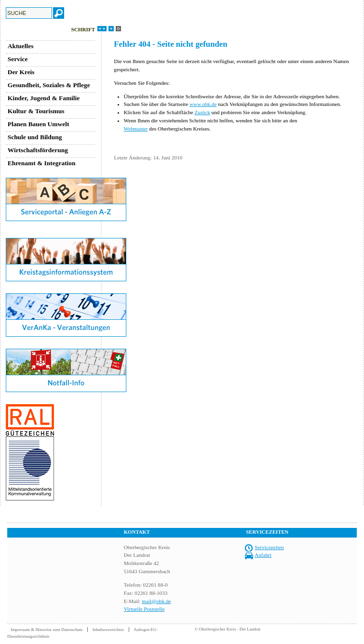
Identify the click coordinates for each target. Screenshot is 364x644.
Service (18, 59)
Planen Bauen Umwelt (39, 124)
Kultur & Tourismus (36, 111)
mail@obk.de (156, 601)
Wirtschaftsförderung (38, 150)
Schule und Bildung (35, 137)
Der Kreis (21, 72)
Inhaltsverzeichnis (108, 630)
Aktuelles (21, 46)
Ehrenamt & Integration (42, 163)
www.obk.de (203, 104)
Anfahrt (263, 555)
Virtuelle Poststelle (144, 609)
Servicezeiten (269, 547)
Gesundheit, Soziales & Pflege (49, 85)
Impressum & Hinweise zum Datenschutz (47, 630)
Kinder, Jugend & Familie (44, 98)
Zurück (202, 112)
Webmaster (136, 129)
